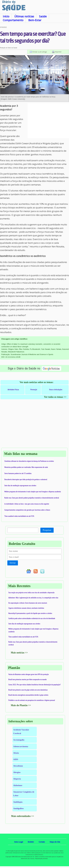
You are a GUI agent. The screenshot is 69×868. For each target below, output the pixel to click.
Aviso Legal (19, 842)
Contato (42, 842)
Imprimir (58, 52)
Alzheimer (18, 785)
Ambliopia (18, 802)
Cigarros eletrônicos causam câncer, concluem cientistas (26, 608)
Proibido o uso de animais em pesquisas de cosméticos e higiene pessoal (32, 700)
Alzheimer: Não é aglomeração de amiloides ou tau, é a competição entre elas (33, 598)
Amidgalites (18, 808)
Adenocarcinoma (21, 746)
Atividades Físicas (13, 390)
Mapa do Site (55, 842)
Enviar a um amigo (40, 52)
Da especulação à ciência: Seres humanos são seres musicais (28, 603)
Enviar (13, 563)
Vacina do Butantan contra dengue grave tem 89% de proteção (29, 674)
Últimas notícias (24, 16)
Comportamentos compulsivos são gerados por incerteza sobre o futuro (27, 510)
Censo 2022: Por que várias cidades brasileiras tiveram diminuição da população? (34, 685)
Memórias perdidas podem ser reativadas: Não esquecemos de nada (26, 467)
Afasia (16, 753)
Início (6, 16)
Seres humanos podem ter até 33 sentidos (18, 473)
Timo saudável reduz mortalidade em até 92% (19, 516)
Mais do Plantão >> (21, 705)
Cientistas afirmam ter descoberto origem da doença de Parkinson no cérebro (29, 461)
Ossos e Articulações (56, 390)
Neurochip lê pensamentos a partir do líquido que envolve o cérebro (30, 613)
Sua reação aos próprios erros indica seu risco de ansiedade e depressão (31, 593)
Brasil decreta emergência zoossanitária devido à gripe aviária (28, 695)
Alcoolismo (18, 766)
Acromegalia (19, 740)
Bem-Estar (35, 20)
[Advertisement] (48, 121)
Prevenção (34, 390)
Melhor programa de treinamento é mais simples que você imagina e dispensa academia (33, 492)
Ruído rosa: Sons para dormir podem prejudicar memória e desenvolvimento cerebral (32, 498)
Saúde (43, 16)
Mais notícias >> (19, 653)
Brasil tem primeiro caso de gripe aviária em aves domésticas (28, 690)
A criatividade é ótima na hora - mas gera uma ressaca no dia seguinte (27, 504)
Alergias (17, 772)
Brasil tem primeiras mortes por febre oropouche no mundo (28, 679)
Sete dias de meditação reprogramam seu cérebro (20, 485)
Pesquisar (47, 530)
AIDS (16, 759)
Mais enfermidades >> (23, 816)
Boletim (31, 842)
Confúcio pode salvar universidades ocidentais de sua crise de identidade (32, 618)
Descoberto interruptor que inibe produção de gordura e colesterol (26, 479)
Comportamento (13, 20)
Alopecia (17, 779)
